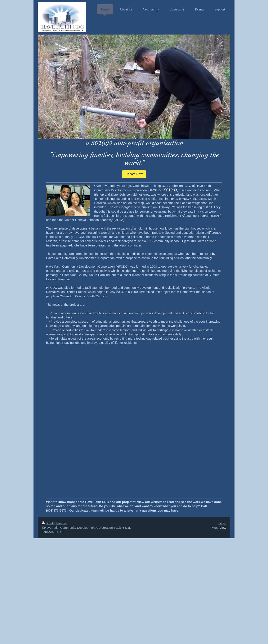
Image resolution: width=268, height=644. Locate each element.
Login (222, 523)
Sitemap (61, 523)
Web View (219, 528)
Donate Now (134, 174)
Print (48, 523)
